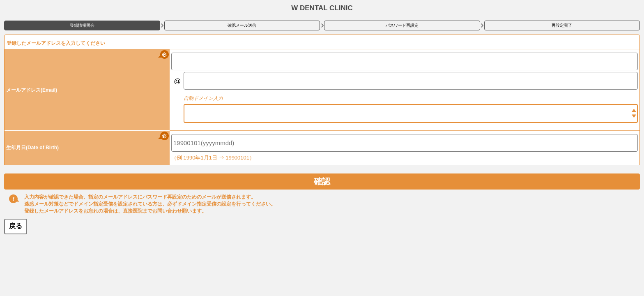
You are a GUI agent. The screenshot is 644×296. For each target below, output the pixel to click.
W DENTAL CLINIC (322, 8)
